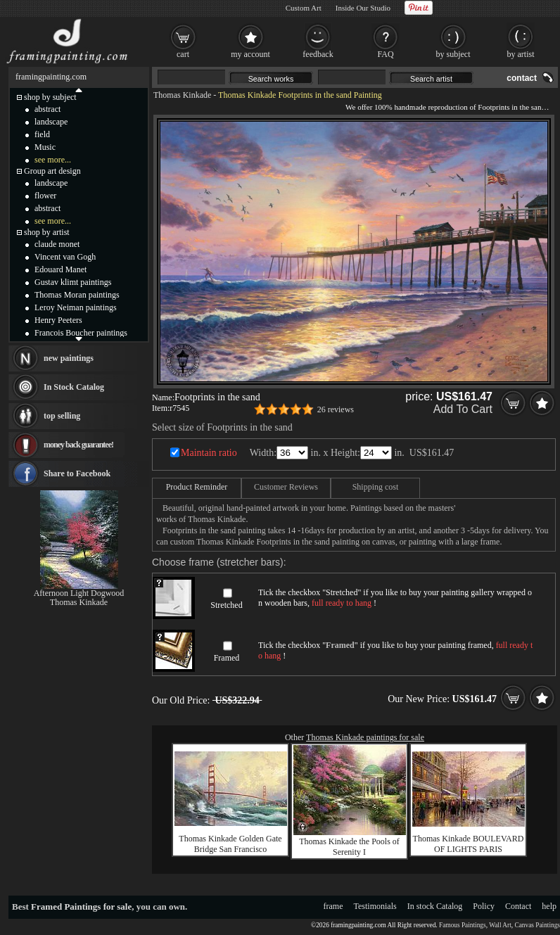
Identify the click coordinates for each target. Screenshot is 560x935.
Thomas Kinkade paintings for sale (365, 737)
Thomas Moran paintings (77, 295)
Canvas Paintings (537, 925)
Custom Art (304, 8)
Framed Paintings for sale (81, 907)
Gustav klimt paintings (73, 282)
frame (333, 906)
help (549, 906)
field (42, 134)
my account (250, 54)
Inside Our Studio (363, 8)
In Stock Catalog (74, 387)
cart (183, 54)
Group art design (52, 171)
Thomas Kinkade (182, 95)
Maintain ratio (209, 453)
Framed (227, 658)
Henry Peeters (58, 320)
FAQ (385, 54)
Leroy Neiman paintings (76, 307)
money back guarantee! (78, 445)
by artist (521, 54)
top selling (62, 416)
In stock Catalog (435, 906)
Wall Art (500, 925)
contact (522, 78)
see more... (53, 160)
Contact (518, 906)
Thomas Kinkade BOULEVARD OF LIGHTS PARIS (469, 844)
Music (45, 147)
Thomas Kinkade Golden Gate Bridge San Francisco (230, 844)
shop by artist (47, 232)
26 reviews (336, 409)
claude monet (57, 244)
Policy (484, 906)
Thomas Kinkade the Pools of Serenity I (349, 847)
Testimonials (375, 906)
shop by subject (50, 97)
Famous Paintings (463, 925)
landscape (51, 122)
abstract (47, 109)
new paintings (69, 358)
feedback (318, 54)
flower (45, 196)
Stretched (226, 605)
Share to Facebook (77, 473)
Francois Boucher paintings (81, 333)
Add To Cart (463, 409)
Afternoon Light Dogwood (79, 593)
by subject (453, 54)
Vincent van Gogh (65, 257)
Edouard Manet (61, 269)
